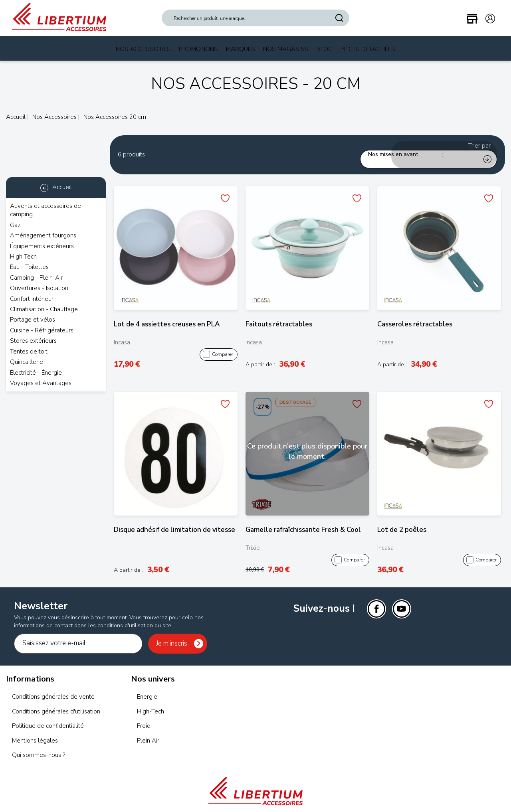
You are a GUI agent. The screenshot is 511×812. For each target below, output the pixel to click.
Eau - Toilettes (29, 267)
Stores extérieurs (33, 341)
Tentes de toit (29, 352)
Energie (147, 688)
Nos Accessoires (143, 49)
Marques (241, 49)
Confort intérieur (32, 299)
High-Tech (151, 702)
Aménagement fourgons (43, 235)
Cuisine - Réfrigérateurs (42, 330)
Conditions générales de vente (53, 688)
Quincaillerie (27, 362)
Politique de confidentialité (48, 717)
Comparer (218, 345)
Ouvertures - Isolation (39, 288)
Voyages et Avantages (41, 383)
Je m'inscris (172, 634)
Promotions (198, 49)
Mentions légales (35, 731)
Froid (144, 717)
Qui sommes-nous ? (39, 746)
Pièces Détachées (368, 49)
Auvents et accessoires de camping (46, 210)
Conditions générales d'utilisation (56, 702)
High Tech (23, 257)
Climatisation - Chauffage (44, 309)
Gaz (15, 225)
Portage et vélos (33, 320)
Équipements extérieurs (42, 246)
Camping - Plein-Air (36, 278)
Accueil (16, 117)
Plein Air (148, 731)
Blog (325, 49)
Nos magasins (286, 49)
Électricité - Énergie (36, 373)
